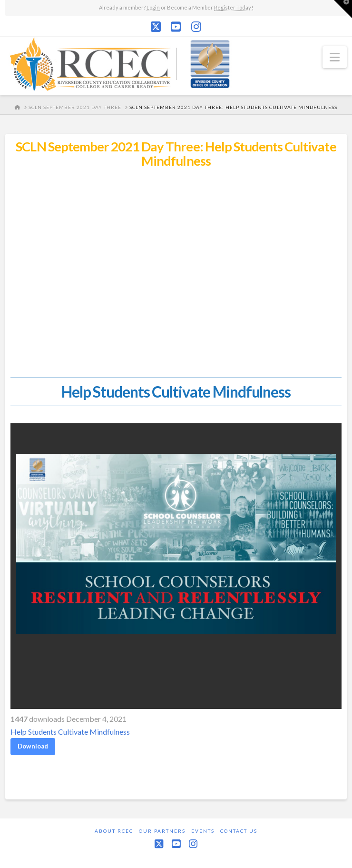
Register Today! (234, 7)
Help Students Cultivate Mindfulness (70, 732)
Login (153, 7)
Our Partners (162, 831)
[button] (335, 57)
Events (203, 831)
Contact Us (239, 831)
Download (33, 746)
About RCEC (114, 831)
